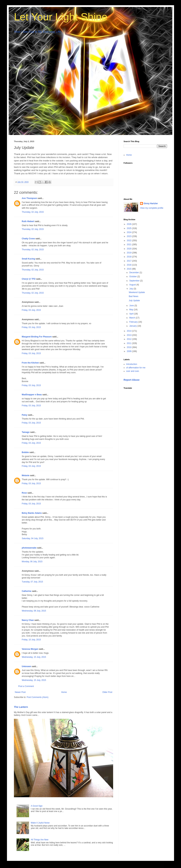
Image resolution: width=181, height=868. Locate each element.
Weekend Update (137, 292)
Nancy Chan (28, 620)
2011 (129, 343)
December (134, 273)
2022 (129, 241)
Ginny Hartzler (151, 203)
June (132, 306)
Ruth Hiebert (28, 221)
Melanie (26, 475)
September (135, 281)
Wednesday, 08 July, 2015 (34, 611)
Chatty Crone (28, 239)
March (133, 318)
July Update (134, 301)
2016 (129, 265)
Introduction (132, 364)
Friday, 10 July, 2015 (31, 640)
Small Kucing (28, 259)
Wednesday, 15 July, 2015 (34, 657)
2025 (129, 228)
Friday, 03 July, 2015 (31, 310)
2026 (129, 224)
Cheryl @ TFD (29, 279)
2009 (129, 351)
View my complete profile (152, 208)
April (132, 314)
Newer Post (20, 692)
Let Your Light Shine (61, 17)
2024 (129, 232)
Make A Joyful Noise (40, 823)
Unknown (26, 666)
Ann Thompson (29, 198)
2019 (129, 253)
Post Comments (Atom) (38, 697)
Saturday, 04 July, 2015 (33, 538)
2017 (129, 261)
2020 (129, 249)
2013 (129, 335)
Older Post (107, 692)
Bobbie (25, 452)
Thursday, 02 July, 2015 (33, 212)
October (133, 277)
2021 (129, 245)
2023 (129, 236)
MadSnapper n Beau (32, 395)
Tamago (26, 432)
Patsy (25, 415)
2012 (129, 339)
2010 (129, 347)
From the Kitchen (30, 363)
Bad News (134, 296)
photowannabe (29, 548)
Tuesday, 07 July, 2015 (32, 582)
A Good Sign (37, 806)
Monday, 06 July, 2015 (32, 562)
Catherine (27, 591)
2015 (129, 269)
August (133, 285)
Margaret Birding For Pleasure (37, 337)
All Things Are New (40, 840)
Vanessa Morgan (30, 649)
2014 (129, 331)
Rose (24, 493)
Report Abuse (131, 380)
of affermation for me (136, 368)
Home (64, 692)
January (133, 326)
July (131, 289)
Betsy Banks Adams (32, 513)
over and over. (133, 371)
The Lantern (21, 707)
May (132, 310)
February (134, 322)
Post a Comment (26, 686)
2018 (129, 257)
